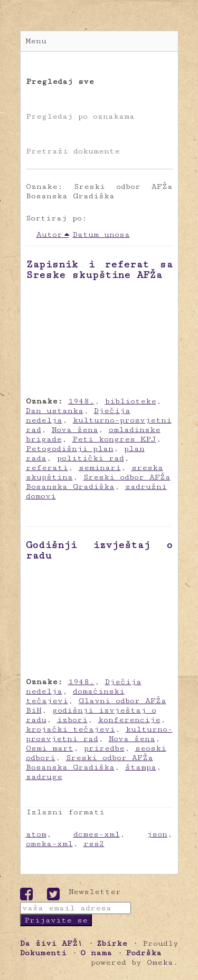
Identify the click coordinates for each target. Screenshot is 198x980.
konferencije (129, 720)
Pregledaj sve (60, 81)
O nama (96, 953)
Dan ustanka (55, 411)
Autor (49, 234)
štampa (141, 767)
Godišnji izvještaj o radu (99, 550)
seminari (100, 468)
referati (47, 468)
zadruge (44, 777)
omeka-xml (49, 844)
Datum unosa (101, 234)
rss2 (94, 844)
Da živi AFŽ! (51, 943)
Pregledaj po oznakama (80, 116)
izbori (72, 720)
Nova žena (75, 430)
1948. (81, 401)
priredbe (104, 748)
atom (36, 834)
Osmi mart (50, 748)
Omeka (160, 962)
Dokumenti (43, 953)
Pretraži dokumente (73, 151)
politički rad (91, 458)
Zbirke (112, 943)
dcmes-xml (97, 834)
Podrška (144, 953)
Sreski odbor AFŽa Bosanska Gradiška (98, 482)
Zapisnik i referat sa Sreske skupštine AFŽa (99, 270)
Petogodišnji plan (70, 449)
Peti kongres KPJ (114, 439)
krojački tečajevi (70, 729)
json (157, 834)
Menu (36, 41)
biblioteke (131, 401)
